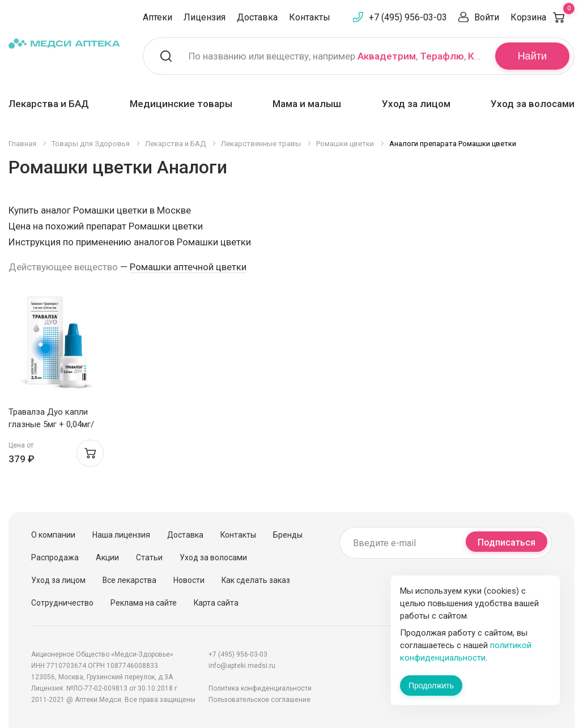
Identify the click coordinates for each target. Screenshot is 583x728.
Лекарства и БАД (49, 104)
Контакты (310, 17)
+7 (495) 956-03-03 (408, 17)
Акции (107, 557)
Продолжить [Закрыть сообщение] (431, 686)
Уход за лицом (416, 104)
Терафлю (442, 56)
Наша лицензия (121, 535)
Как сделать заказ (256, 580)
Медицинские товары (181, 104)
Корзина (542, 17)
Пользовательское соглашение (259, 700)
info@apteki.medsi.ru (242, 666)
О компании (53, 535)
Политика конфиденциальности (260, 688)
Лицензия (205, 17)
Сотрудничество (62, 603)
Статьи (149, 557)
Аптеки (158, 17)
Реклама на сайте (144, 603)
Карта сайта (216, 603)
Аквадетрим (387, 56)
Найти (532, 56)
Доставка (257, 17)
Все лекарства (129, 580)
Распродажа (55, 557)
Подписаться (507, 542)
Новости (189, 580)
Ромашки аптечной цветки (188, 267)
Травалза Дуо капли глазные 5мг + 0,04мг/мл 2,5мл (51, 424)
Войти (487, 17)
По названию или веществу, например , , (335, 56)
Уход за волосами (533, 104)
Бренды (288, 535)
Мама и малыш (307, 104)
